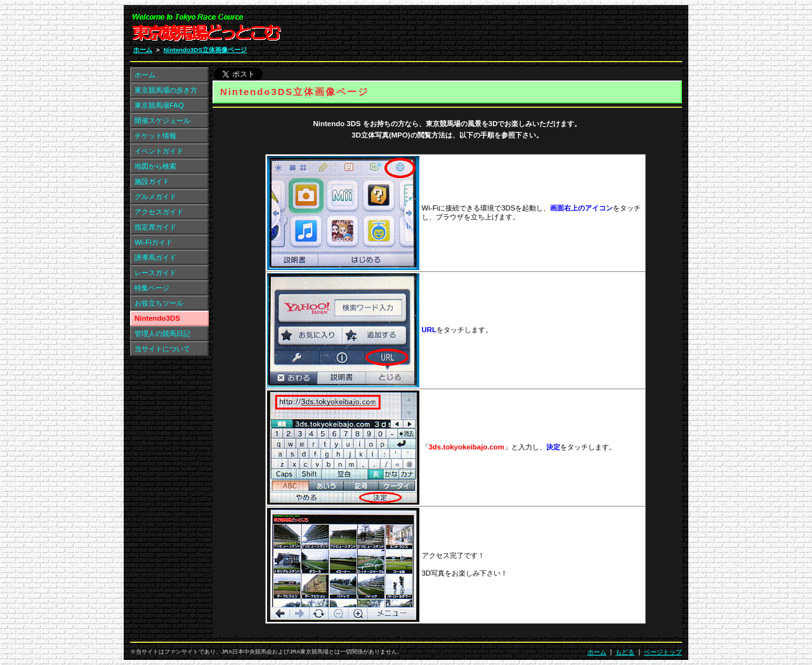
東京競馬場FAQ (159, 105)
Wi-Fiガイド (154, 242)
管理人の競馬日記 (162, 333)
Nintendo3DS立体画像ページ (205, 50)
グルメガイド (155, 197)
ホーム (143, 50)
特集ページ (152, 288)
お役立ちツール (159, 303)
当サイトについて (162, 349)
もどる (625, 652)
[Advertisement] (530, 30)
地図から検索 (155, 166)
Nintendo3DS (157, 318)
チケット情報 (155, 136)
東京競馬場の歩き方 (166, 90)
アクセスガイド (159, 212)
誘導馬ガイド (155, 257)
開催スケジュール (162, 120)
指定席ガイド (155, 227)
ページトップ (663, 652)
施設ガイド (152, 181)
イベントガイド (159, 151)
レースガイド (155, 273)
